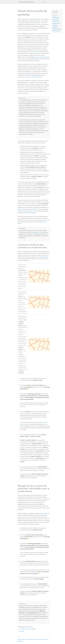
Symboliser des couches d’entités (28, 629)
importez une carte (39, 232)
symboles (38, 21)
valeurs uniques (33, 52)
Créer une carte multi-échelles (34, 77)
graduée (47, 57)
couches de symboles (43, 257)
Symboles (22, 631)
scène (23, 206)
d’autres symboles (45, 513)
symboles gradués (31, 213)
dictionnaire (22, 211)
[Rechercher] (45, 2)
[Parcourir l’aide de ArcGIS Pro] (31, 2)
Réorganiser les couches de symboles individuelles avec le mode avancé (57, 27)
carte (29, 204)
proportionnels (33, 209)
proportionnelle (38, 57)
